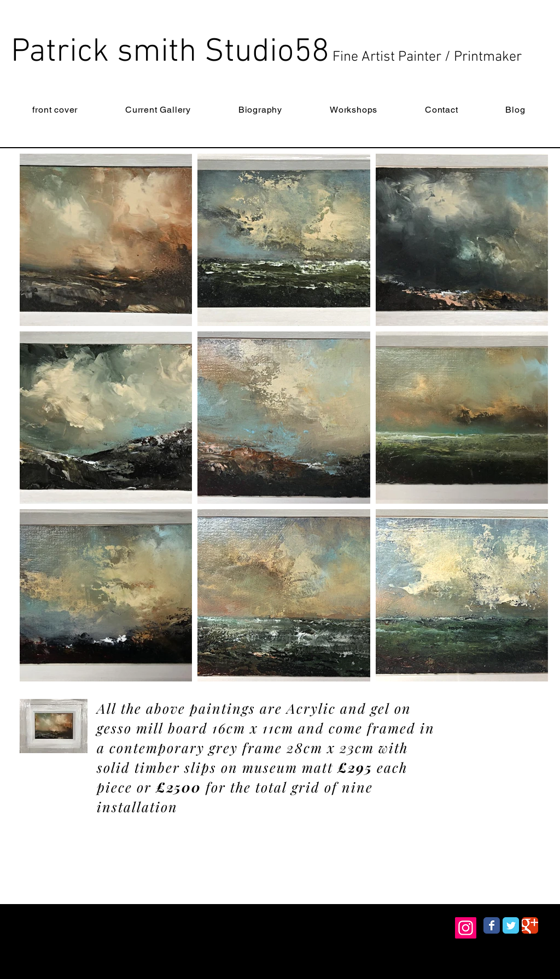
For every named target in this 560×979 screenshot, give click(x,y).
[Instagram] (466, 928)
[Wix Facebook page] (492, 925)
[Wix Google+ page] (530, 925)
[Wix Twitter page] (511, 925)
